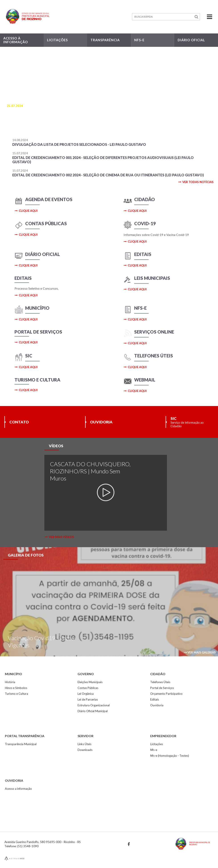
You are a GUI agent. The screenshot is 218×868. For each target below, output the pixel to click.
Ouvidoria (157, 705)
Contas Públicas (88, 688)
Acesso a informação (18, 789)
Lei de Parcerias (88, 699)
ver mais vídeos (59, 537)
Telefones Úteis (160, 682)
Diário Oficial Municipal (93, 711)
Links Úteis (84, 744)
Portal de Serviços (162, 688)
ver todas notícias (196, 182)
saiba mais (20, 125)
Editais (155, 699)
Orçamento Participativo (166, 694)
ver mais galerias (200, 652)
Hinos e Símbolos (16, 688)
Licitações (157, 744)
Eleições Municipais (90, 682)
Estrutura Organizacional (94, 705)
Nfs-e (154, 750)
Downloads (85, 750)
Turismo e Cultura (16, 694)
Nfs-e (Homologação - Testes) (170, 756)
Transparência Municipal (21, 744)
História (10, 682)
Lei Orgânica (86, 694)
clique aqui (26, 211)
